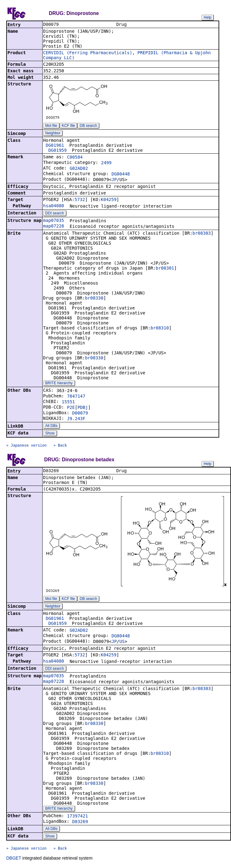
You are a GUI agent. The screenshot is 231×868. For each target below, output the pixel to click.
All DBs (51, 426)
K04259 (109, 200)
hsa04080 (54, 206)
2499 (106, 163)
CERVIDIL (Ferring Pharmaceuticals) (88, 53)
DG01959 (57, 151)
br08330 (94, 299)
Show (50, 434)
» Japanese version (26, 446)
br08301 (165, 269)
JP (114, 180)
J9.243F (76, 419)
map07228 (54, 227)
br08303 (202, 234)
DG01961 (55, 146)
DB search (88, 126)
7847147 (76, 397)
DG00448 (121, 175)
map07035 (54, 221)
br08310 (160, 328)
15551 (68, 402)
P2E (71, 408)
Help (208, 17)
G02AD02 (79, 169)
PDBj (83, 408)
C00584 (75, 158)
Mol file (51, 126)
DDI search (55, 214)
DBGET (14, 859)
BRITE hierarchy (59, 384)
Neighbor (53, 134)
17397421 (77, 817)
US (122, 643)
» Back (60, 446)
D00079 (80, 414)
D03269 (80, 823)
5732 (80, 200)
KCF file (69, 126)
